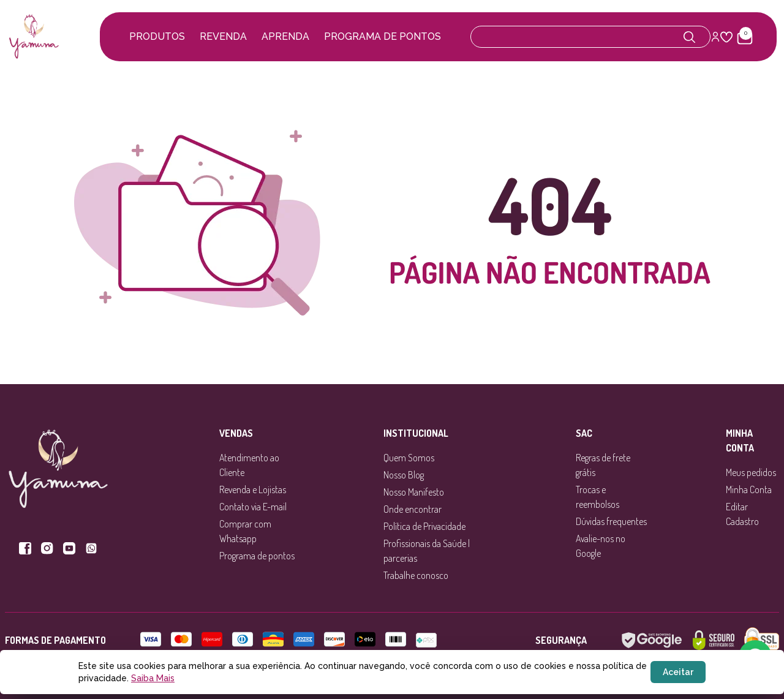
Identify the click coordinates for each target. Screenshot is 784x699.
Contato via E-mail (253, 507)
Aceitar (678, 672)
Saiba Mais (153, 678)
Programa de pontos (383, 36)
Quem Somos (409, 458)
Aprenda (285, 36)
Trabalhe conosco (416, 575)
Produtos (157, 36)
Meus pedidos (751, 472)
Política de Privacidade (424, 526)
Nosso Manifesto (414, 492)
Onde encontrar (413, 509)
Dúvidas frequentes (611, 521)
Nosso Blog (404, 475)
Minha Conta (749, 489)
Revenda (223, 36)
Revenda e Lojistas (253, 489)
